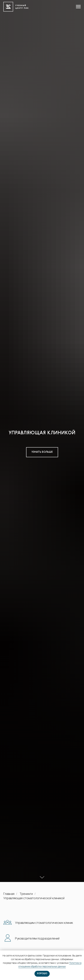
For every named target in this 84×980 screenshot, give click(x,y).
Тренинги (26, 894)
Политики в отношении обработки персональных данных (50, 965)
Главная (9, 894)
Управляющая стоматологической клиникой (34, 898)
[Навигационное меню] (78, 7)
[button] (42, 452)
